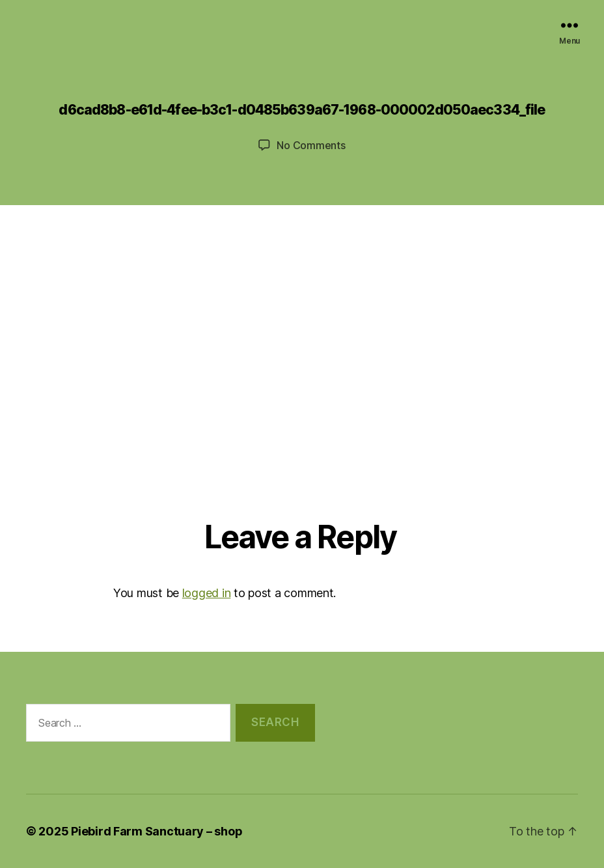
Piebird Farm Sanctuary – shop (157, 831)
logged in (207, 593)
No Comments (311, 145)
